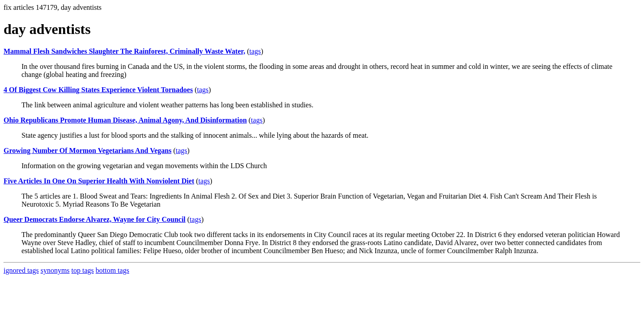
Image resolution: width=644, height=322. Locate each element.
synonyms (55, 270)
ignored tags (21, 270)
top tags (83, 270)
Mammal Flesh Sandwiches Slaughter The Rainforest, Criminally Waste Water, (124, 51)
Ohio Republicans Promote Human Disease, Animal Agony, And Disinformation (125, 120)
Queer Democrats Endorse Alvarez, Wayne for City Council (95, 219)
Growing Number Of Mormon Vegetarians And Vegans (87, 150)
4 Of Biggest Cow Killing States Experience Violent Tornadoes (98, 90)
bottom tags (112, 270)
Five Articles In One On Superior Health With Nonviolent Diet (99, 181)
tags (255, 51)
